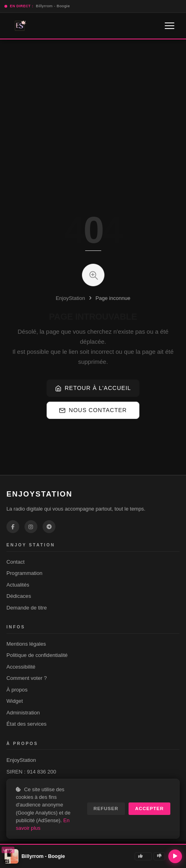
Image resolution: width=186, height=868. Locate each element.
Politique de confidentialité (37, 655)
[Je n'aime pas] (159, 856)
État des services (27, 724)
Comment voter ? (27, 678)
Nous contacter (93, 410)
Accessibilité (21, 667)
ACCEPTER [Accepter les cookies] (149, 808)
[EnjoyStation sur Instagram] (31, 527)
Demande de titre (27, 608)
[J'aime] (143, 856)
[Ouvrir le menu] (170, 26)
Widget (15, 701)
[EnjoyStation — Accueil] (20, 26)
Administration (23, 713)
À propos (17, 690)
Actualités (18, 585)
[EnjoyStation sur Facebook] (13, 527)
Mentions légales (26, 644)
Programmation (25, 573)
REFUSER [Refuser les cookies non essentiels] (106, 808)
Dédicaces (19, 596)
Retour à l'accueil (93, 388)
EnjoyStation (71, 298)
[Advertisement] (75, 114)
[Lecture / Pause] (175, 856)
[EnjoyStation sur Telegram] (49, 527)
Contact (15, 562)
